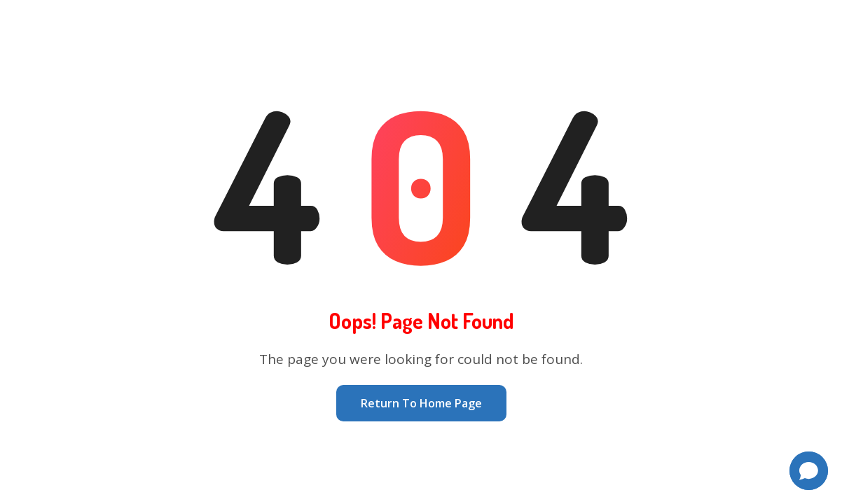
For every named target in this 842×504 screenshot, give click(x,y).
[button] (809, 471)
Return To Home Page (421, 403)
